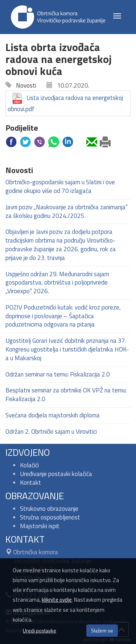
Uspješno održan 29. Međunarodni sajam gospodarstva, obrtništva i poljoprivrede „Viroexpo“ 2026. (57, 283)
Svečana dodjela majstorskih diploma (53, 415)
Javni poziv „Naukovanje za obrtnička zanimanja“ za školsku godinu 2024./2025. (67, 211)
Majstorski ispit (40, 526)
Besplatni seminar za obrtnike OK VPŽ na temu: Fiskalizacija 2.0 (66, 395)
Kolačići (29, 465)
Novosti (24, 85)
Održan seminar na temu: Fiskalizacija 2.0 (58, 374)
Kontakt (30, 483)
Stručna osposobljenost (50, 517)
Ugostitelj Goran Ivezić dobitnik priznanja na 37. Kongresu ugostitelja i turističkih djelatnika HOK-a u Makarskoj (67, 349)
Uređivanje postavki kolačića (56, 474)
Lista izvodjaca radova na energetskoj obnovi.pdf (65, 103)
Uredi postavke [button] (40, 630)
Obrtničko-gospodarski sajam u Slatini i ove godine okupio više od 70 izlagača (60, 186)
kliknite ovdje (57, 600)
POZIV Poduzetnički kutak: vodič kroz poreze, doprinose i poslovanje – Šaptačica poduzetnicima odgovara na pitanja (63, 316)
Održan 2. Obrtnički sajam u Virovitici (51, 432)
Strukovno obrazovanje (49, 509)
